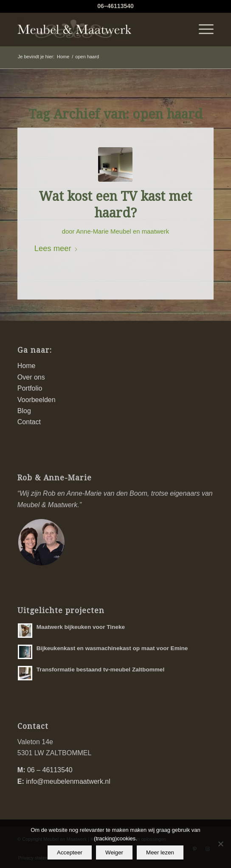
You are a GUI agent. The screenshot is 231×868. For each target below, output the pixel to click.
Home (27, 366)
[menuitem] (202, 29)
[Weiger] (220, 844)
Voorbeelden (37, 400)
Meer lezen (160, 852)
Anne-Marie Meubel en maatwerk (123, 231)
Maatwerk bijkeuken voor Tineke (81, 627)
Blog (24, 411)
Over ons (31, 377)
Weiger (114, 852)
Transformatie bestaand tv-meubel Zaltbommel (100, 670)
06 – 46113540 (50, 770)
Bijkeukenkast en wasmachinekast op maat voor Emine (112, 648)
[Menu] (202, 29)
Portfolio (30, 388)
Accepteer (70, 852)
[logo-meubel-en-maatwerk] (96, 29)
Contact (29, 422)
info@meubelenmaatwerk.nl (68, 781)
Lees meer (56, 248)
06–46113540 (115, 6)
